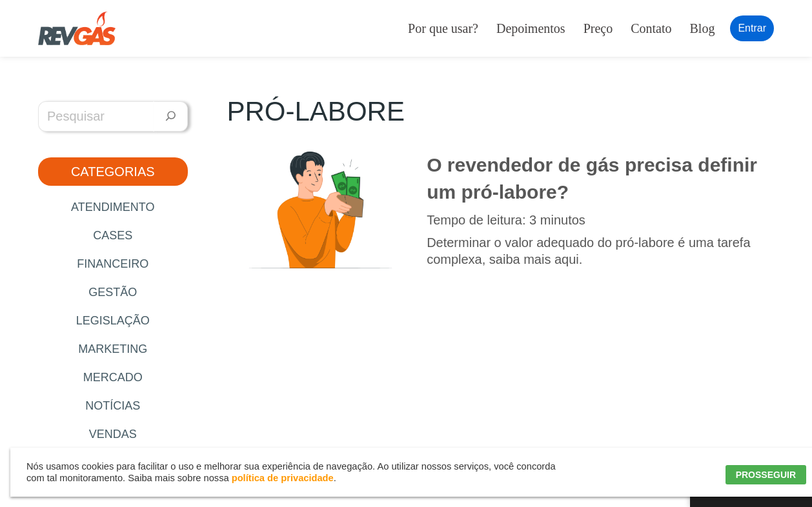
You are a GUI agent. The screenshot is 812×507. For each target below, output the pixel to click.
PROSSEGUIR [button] (766, 475)
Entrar (752, 28)
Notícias (113, 406)
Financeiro (113, 264)
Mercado (113, 377)
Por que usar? (443, 28)
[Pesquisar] (171, 116)
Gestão (113, 292)
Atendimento (113, 207)
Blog (703, 28)
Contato (651, 28)
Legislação (113, 321)
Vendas (113, 434)
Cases (113, 235)
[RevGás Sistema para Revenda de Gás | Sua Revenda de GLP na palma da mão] (77, 28)
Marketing (113, 349)
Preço (598, 28)
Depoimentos (531, 28)
